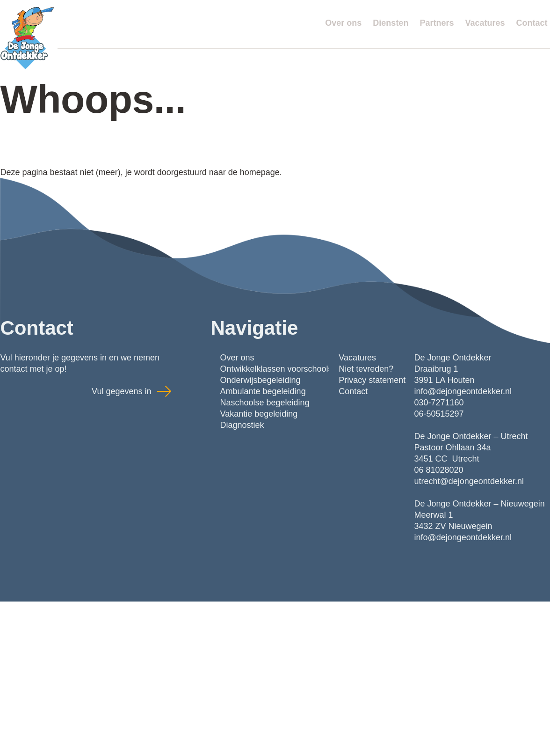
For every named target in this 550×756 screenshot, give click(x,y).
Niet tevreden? (366, 369)
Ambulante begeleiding (263, 391)
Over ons (343, 23)
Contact (532, 23)
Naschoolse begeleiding (265, 403)
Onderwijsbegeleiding (261, 380)
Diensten (391, 23)
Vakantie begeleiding (259, 414)
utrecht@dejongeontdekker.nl (469, 481)
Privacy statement (372, 380)
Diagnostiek (242, 425)
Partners (437, 23)
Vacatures (485, 23)
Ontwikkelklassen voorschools (276, 369)
